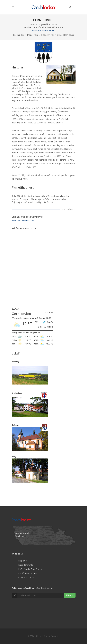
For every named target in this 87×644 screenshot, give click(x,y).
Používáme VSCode (27, 573)
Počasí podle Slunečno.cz (30, 569)
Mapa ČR (23, 561)
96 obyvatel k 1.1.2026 (46, 24)
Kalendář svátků (26, 565)
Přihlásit (70, 595)
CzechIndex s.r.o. (23, 536)
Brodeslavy (17, 393)
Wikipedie (71, 209)
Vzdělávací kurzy (26, 577)
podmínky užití (52, 636)
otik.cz (38, 636)
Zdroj (64, 209)
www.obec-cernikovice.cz (44, 30)
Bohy (14, 457)
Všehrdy (15, 362)
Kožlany (15, 425)
